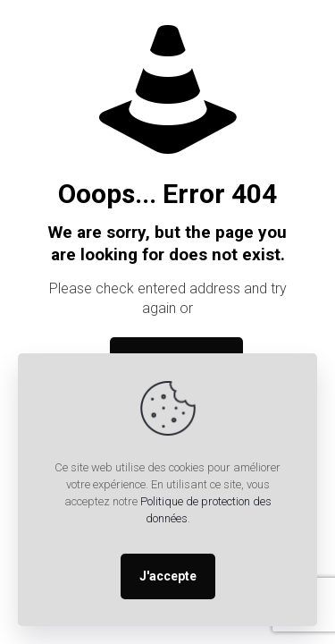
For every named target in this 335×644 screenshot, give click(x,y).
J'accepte (168, 576)
